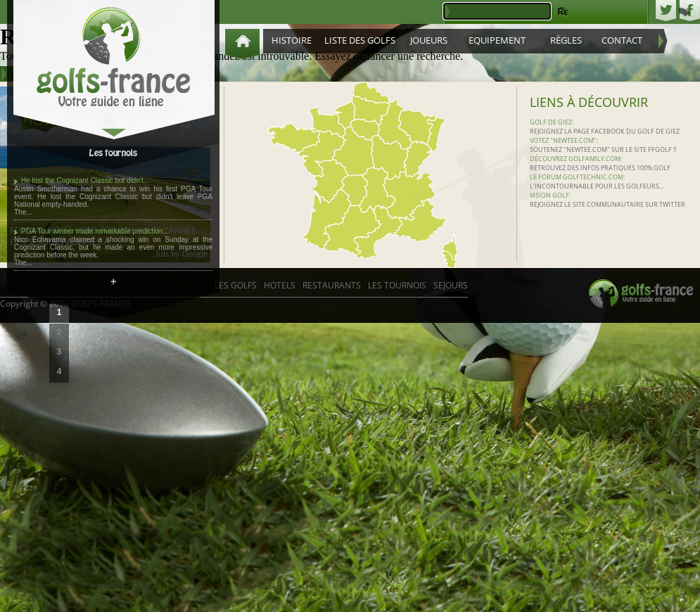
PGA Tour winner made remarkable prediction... (95, 231)
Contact (622, 40)
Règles (566, 40)
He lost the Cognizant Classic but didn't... (85, 180)
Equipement (497, 40)
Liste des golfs (360, 40)
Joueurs (429, 40)
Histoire (292, 40)
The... (23, 212)
